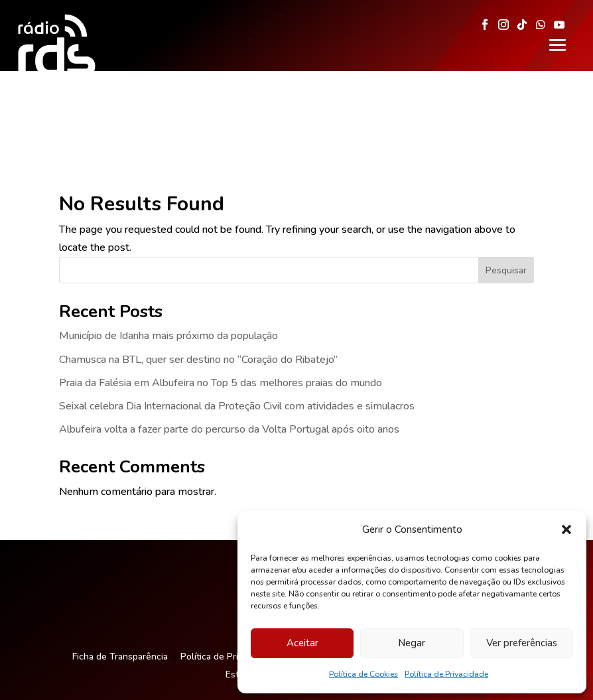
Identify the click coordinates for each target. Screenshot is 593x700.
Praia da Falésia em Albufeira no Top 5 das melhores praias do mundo (221, 298)
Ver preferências (522, 643)
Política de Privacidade (446, 674)
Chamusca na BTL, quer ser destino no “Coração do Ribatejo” (198, 275)
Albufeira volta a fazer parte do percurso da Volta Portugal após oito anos (229, 344)
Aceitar (302, 643)
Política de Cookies (363, 674)
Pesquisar (506, 185)
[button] (566, 529)
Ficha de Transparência (120, 572)
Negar (412, 643)
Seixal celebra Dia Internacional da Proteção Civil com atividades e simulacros (237, 321)
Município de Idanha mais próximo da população (168, 251)
